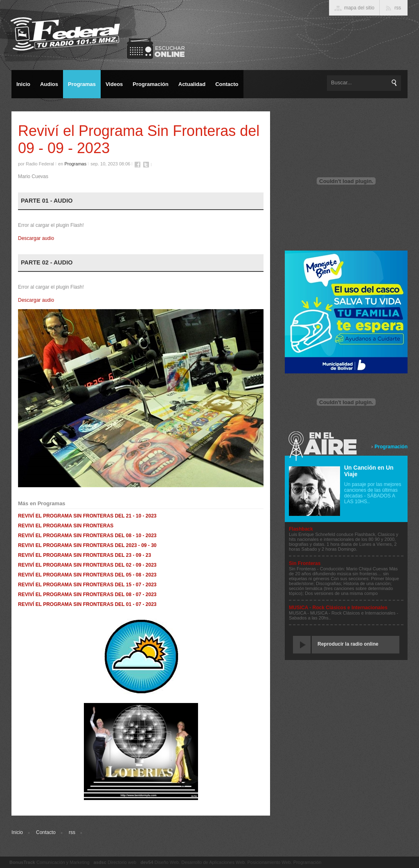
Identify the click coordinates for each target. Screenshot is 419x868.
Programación (391, 447)
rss (72, 832)
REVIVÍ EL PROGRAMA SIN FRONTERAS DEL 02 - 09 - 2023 (87, 565)
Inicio (17, 832)
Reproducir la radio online (348, 644)
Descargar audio (36, 238)
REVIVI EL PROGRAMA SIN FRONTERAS (66, 526)
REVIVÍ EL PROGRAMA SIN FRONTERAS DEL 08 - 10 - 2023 (87, 536)
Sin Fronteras (305, 563)
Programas (75, 164)
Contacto (46, 832)
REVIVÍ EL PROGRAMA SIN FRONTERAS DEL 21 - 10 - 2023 (87, 516)
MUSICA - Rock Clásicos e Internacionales (338, 608)
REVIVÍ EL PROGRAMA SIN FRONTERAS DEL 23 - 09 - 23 (84, 555)
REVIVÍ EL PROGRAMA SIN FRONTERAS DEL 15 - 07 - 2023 (87, 585)
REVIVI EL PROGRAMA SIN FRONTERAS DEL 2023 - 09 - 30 (87, 545)
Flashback (301, 529)
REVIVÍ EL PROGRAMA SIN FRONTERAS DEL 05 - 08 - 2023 (87, 575)
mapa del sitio (359, 8)
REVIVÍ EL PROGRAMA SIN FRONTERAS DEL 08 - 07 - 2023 (87, 594)
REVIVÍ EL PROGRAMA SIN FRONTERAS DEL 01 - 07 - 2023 (87, 604)
